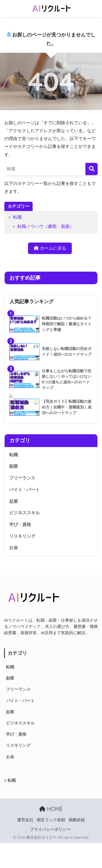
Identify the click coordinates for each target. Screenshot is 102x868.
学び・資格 (20, 524)
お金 (14, 548)
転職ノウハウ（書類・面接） (46, 226)
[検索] (92, 169)
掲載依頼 (77, 820)
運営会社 (25, 820)
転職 (17, 217)
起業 (14, 501)
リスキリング (22, 536)
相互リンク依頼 (51, 820)
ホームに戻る (50, 248)
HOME (51, 809)
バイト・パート (24, 490)
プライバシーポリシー (50, 829)
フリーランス (22, 478)
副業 (14, 466)
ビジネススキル (24, 513)
